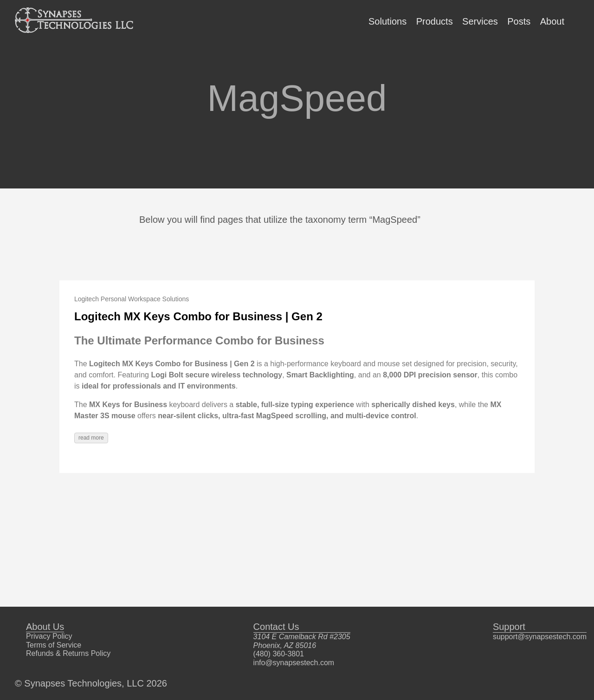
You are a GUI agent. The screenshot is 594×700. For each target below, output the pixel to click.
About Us (45, 627)
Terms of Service (54, 645)
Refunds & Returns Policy (68, 653)
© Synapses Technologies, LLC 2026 (91, 683)
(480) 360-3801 (279, 654)
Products (435, 21)
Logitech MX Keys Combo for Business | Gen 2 (198, 316)
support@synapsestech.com (540, 637)
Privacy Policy (49, 636)
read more (91, 438)
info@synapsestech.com (294, 663)
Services (480, 21)
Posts (519, 21)
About (552, 21)
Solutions (387, 21)
